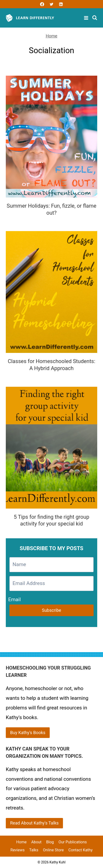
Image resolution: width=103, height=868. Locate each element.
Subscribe (52, 610)
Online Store (53, 850)
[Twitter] (52, 4)
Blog (50, 842)
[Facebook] (42, 4)
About (36, 842)
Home (51, 36)
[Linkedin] (61, 4)
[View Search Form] (95, 18)
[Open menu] (87, 18)
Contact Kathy (80, 850)
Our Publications (72, 842)
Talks (34, 850)
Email (14, 599)
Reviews (17, 850)
